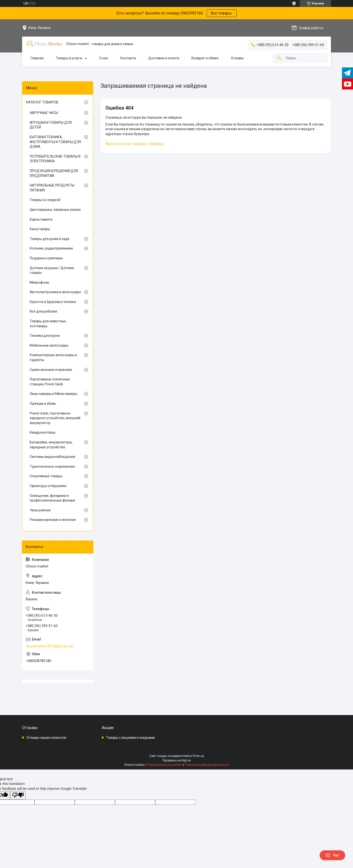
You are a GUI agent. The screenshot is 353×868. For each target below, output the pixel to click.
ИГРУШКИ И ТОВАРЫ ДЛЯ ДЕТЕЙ (51, 125)
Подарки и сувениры (46, 258)
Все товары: (222, 13)
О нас (104, 58)
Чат (332, 855)
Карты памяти (41, 219)
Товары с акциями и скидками (131, 738)
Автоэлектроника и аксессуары (55, 292)
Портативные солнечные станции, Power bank (50, 382)
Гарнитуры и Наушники (48, 486)
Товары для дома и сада (50, 239)
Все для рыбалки (43, 311)
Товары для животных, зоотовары (48, 324)
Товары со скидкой (45, 200)
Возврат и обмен (205, 58)
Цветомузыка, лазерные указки (55, 210)
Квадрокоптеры (43, 432)
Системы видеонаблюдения (52, 457)
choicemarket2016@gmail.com (50, 646)
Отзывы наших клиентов (46, 738)
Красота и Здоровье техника (53, 302)
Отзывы (237, 58)
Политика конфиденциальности (207, 765)
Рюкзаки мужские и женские (53, 520)
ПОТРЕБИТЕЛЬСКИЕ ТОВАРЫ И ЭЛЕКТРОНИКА (55, 159)
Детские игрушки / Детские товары (52, 270)
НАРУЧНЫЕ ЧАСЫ (44, 113)
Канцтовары (40, 229)
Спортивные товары (46, 476)
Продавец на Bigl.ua (177, 760)
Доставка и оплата (164, 58)
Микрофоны (39, 282)
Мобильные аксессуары (49, 345)
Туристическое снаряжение (52, 466)
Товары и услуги (69, 58)
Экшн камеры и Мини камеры (53, 394)
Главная (37, 58)
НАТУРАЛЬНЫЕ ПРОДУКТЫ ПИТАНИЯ (52, 188)
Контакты (128, 58)
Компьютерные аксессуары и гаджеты (53, 357)
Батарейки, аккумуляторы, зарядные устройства (51, 445)
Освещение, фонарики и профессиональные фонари (52, 498)
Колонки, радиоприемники (51, 248)
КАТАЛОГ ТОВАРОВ (42, 102)
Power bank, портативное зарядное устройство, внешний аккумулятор (55, 418)
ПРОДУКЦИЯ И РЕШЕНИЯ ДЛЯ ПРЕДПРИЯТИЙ (54, 173)
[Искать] (279, 58)
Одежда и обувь (43, 403)
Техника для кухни (45, 336)
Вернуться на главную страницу (135, 144)
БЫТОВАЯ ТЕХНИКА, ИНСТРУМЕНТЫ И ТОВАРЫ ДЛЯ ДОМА (55, 142)
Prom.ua (198, 756)
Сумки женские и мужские (51, 370)
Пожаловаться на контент (164, 765)
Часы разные (40, 510)
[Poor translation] (18, 795)
